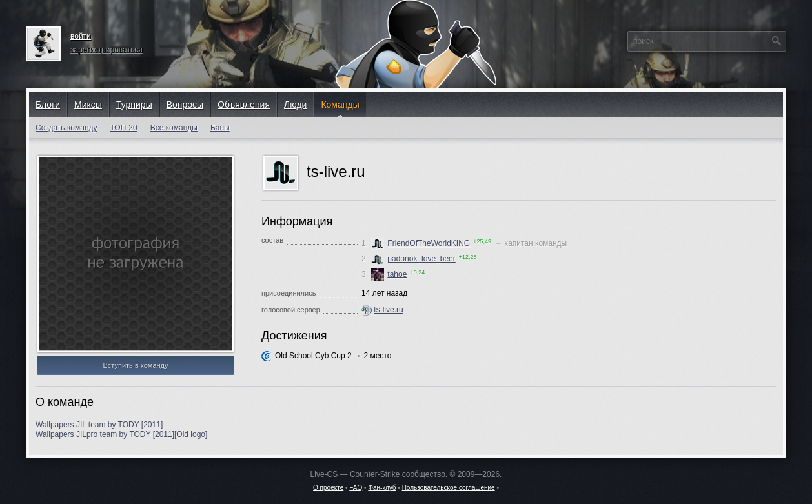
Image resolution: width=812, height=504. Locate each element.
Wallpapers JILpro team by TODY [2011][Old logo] (121, 434)
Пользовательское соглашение (449, 488)
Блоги (48, 105)
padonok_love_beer (413, 259)
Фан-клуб (382, 488)
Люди (295, 105)
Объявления (244, 105)
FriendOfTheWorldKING (421, 243)
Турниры (134, 105)
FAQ (356, 488)
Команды (340, 105)
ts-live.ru (388, 310)
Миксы (88, 105)
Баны (220, 128)
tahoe (389, 274)
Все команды (174, 128)
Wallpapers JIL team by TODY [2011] (99, 425)
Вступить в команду (135, 365)
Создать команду (66, 128)
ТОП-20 (124, 128)
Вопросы (185, 105)
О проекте (328, 488)
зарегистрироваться (107, 50)
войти (81, 36)
